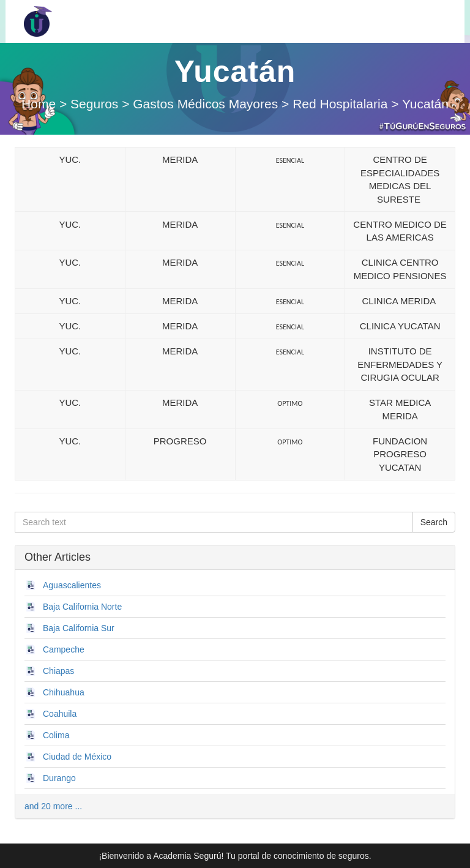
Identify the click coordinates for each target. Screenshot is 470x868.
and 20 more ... (53, 806)
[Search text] (214, 522)
